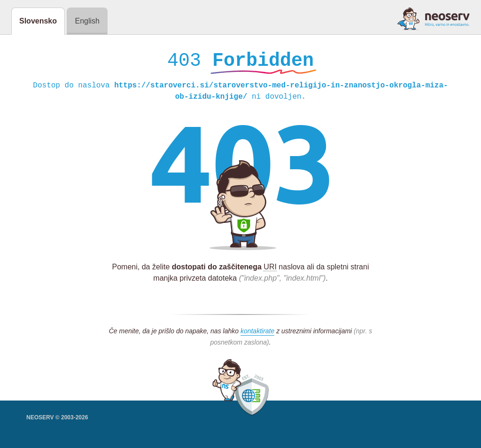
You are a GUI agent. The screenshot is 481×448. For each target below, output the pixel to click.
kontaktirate (257, 333)
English (87, 21)
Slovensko (38, 21)
